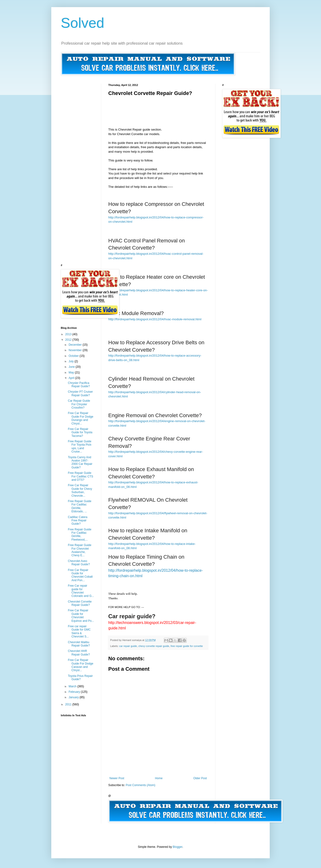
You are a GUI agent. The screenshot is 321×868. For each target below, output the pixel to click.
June (72, 367)
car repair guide (128, 646)
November (76, 350)
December (76, 345)
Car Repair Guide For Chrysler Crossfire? (79, 404)
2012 (69, 340)
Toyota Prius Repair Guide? (80, 678)
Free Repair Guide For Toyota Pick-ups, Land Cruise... (80, 446)
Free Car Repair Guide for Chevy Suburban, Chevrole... (80, 490)
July (72, 361)
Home (159, 778)
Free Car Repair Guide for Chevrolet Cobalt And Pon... (80, 575)
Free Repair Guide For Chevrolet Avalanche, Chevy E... (80, 550)
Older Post (200, 778)
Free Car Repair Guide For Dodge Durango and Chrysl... (81, 418)
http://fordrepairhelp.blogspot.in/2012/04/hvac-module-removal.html (155, 319)
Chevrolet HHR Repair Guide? (79, 653)
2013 (69, 334)
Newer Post (117, 778)
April (72, 378)
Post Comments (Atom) (140, 785)
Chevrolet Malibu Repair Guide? (79, 644)
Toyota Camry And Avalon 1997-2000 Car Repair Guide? (80, 462)
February (75, 692)
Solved (83, 23)
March (73, 686)
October (74, 356)
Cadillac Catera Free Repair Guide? (78, 521)
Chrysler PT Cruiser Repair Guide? (80, 393)
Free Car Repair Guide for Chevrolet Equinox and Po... (81, 616)
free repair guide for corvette (187, 646)
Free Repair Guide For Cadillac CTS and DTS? (80, 476)
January (74, 697)
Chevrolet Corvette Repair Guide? (80, 603)
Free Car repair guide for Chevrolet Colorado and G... (81, 591)
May (72, 373)
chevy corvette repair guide (154, 646)
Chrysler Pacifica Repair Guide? (79, 385)
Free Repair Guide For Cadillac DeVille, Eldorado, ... (80, 506)
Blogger (177, 847)
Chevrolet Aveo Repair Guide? (79, 563)
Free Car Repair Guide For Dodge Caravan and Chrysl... (81, 665)
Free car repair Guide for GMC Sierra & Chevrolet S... (79, 631)
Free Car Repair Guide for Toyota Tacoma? (80, 432)
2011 (69, 704)
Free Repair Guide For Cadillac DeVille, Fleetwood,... (80, 535)
